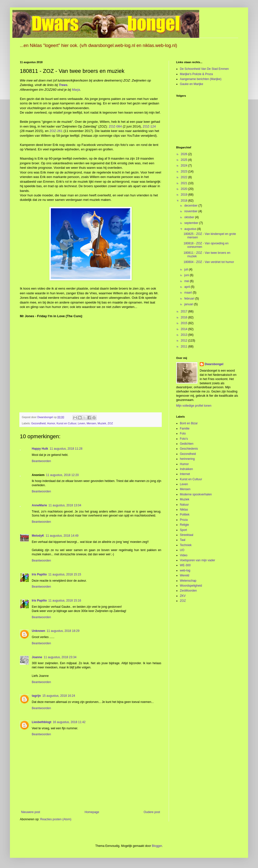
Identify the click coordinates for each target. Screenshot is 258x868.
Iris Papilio (39, 574)
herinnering (187, 459)
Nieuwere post (31, 812)
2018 (185, 201)
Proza (184, 520)
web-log (185, 570)
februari (190, 299)
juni (187, 275)
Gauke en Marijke (192, 84)
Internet (185, 474)
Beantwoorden (41, 461)
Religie (184, 525)
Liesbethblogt (42, 722)
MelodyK (38, 536)
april (188, 287)
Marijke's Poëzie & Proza (196, 74)
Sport (183, 530)
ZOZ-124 (149, 126)
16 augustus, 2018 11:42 (69, 722)
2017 (185, 311)
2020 (185, 189)
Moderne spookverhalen (196, 494)
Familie (185, 429)
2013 (185, 335)
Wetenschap (188, 581)
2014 (185, 329)
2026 (185, 154)
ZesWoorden (188, 591)
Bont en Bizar (189, 423)
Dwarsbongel (214, 364)
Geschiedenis (189, 449)
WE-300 (185, 565)
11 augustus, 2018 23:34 (60, 657)
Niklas (184, 510)
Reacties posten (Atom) (56, 819)
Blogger (157, 846)
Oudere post (152, 812)
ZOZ (110, 423)
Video (184, 555)
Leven (81, 423)
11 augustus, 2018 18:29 (63, 631)
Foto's (184, 439)
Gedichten (187, 444)
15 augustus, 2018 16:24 (59, 696)
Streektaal (187, 535)
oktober (190, 217)
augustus (191, 229)
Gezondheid (38, 423)
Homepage (92, 812)
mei (187, 281)
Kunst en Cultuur (66, 423)
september (192, 223)
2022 (185, 177)
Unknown (38, 631)
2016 (185, 317)
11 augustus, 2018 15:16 (65, 601)
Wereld (185, 575)
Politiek (185, 515)
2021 (185, 183)
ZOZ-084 (115, 126)
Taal (183, 540)
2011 (185, 347)
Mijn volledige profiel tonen (194, 406)
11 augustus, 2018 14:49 (62, 536)
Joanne (37, 657)
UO (182, 550)
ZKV (183, 596)
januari (189, 304)
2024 (185, 166)
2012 (185, 341)
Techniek (186, 545)
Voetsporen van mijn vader (197, 560)
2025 (185, 160)
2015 (185, 323)
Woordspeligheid (191, 586)
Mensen (91, 423)
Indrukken (186, 469)
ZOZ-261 (56, 131)
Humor (51, 423)
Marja (76, 90)
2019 (185, 195)
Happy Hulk (40, 449)
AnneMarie (39, 505)
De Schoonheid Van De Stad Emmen (204, 69)
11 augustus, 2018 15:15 (65, 574)
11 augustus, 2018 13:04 (65, 505)
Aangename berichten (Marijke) (201, 79)
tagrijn (36, 696)
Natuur (184, 505)
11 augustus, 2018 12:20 (62, 475)
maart (189, 293)
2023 (185, 172)
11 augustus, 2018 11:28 (66, 449)
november (191, 211)
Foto (183, 434)
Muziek (102, 423)
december (191, 206)
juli (187, 269)
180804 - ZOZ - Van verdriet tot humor (209, 262)
